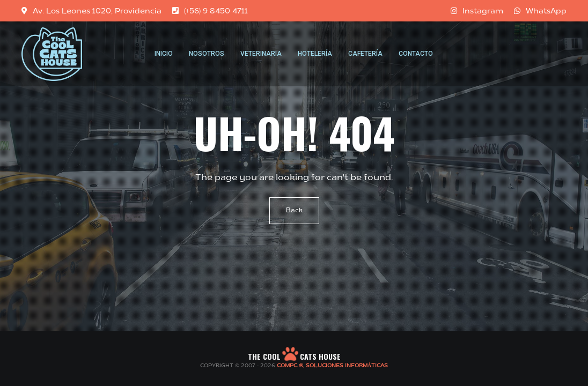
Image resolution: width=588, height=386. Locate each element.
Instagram (477, 11)
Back (294, 211)
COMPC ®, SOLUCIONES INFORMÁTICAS (332, 366)
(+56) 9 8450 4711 (210, 11)
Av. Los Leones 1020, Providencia (91, 11)
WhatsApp (540, 11)
